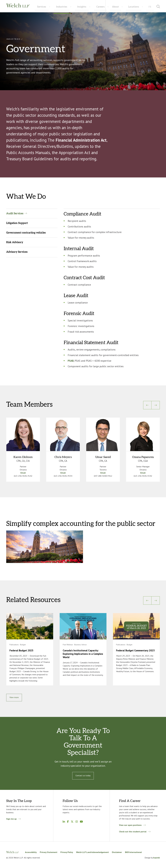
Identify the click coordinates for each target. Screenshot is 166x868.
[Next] (156, 405)
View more (14, 697)
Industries (51, 7)
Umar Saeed (103, 457)
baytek (157, 858)
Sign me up (11, 819)
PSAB (71, 361)
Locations (142, 6)
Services (38, 7)
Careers (76, 7)
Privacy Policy (67, 852)
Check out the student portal (133, 832)
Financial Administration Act (81, 140)
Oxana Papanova (143, 457)
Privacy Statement (49, 852)
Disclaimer (117, 852)
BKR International (133, 852)
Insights (64, 7)
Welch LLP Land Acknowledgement (92, 852)
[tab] (32, 213)
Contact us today (83, 775)
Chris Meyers (63, 457)
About (131, 6)
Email (23, 473)
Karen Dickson (23, 457)
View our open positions (130, 825)
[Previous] (147, 405)
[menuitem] (152, 7)
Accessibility (31, 852)
